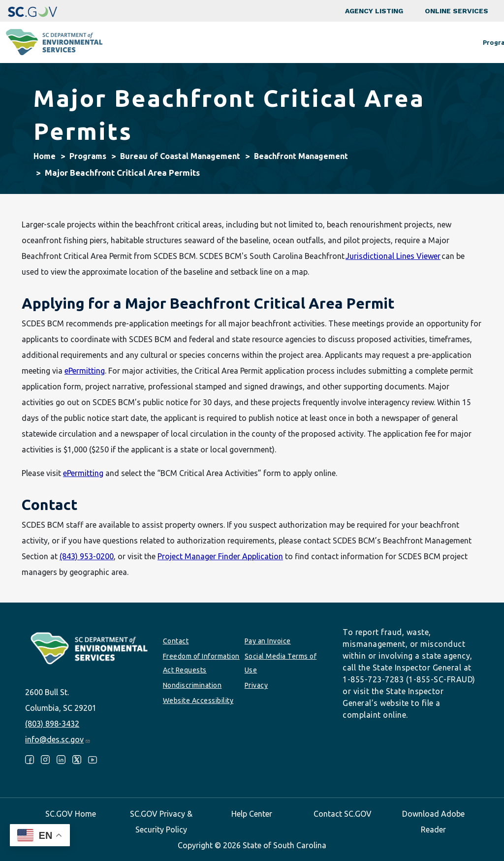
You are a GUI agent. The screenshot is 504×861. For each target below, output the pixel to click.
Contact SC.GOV (343, 814)
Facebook (30, 760)
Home (45, 156)
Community (205, 42)
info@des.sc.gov (58, 739)
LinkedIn (61, 760)
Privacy (256, 685)
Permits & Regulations (320, 42)
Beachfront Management (301, 156)
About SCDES (452, 42)
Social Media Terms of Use (281, 663)
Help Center (252, 814)
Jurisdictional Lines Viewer (393, 256)
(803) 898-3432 (52, 724)
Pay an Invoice (268, 641)
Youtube (93, 760)
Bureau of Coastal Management (180, 156)
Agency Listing (374, 11)
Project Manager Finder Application (220, 556)
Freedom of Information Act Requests (201, 663)
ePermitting (85, 371)
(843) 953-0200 (87, 556)
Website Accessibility (198, 701)
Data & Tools (394, 42)
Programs (155, 42)
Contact (176, 641)
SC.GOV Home (71, 814)
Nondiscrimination (192, 685)
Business (254, 42)
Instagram (45, 760)
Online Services (457, 11)
